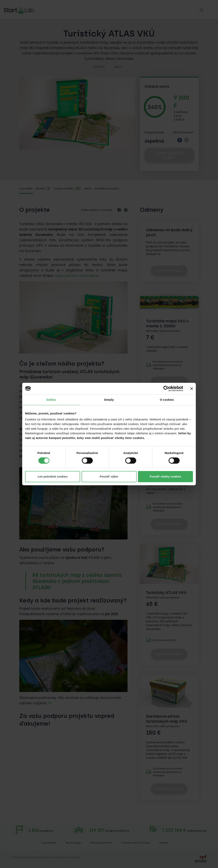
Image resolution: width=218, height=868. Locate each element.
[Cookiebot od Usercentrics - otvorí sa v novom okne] (166, 389)
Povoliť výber (109, 476)
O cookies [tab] (167, 400)
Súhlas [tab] (51, 400)
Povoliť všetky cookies (165, 476)
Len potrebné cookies (53, 476)
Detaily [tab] (109, 400)
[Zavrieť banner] (192, 389)
